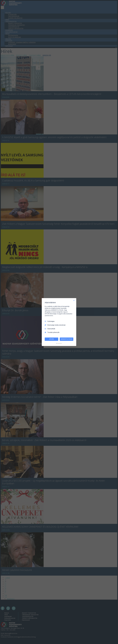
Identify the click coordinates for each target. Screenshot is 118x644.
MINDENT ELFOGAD (66, 339)
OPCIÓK (51, 339)
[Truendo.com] (59, 343)
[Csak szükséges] (74, 300)
